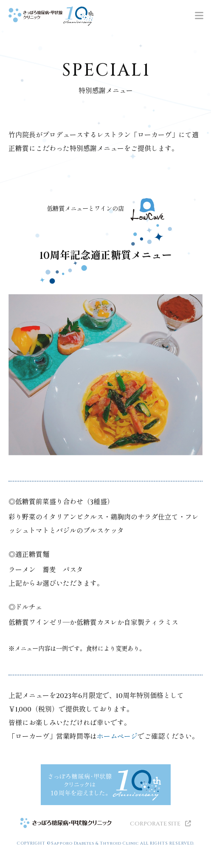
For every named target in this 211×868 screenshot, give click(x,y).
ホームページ (117, 737)
